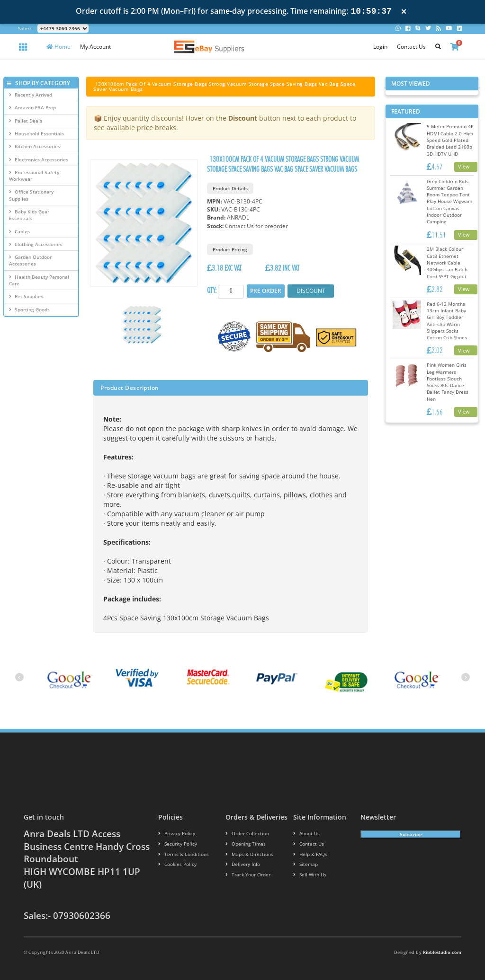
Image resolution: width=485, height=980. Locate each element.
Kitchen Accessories (35, 146)
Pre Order (265, 291)
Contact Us (411, 47)
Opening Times (243, 844)
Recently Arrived (31, 95)
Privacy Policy (174, 834)
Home (58, 47)
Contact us (307, 844)
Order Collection (244, 834)
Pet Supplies (26, 296)
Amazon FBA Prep (32, 107)
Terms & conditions (180, 854)
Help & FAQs (309, 854)
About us (305, 834)
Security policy (175, 844)
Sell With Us (307, 875)
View (464, 166)
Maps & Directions (246, 854)
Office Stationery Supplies (31, 195)
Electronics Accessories (39, 159)
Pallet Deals (26, 121)
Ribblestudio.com (442, 952)
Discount (308, 291)
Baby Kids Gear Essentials (29, 215)
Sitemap (304, 865)
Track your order (246, 875)
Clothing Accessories (36, 244)
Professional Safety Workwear (34, 176)
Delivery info (241, 865)
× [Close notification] (404, 12)
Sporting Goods (29, 309)
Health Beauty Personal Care (39, 280)
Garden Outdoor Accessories (30, 260)
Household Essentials (36, 133)
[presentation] (19, 677)
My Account (95, 47)
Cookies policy (175, 865)
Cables (19, 231)
